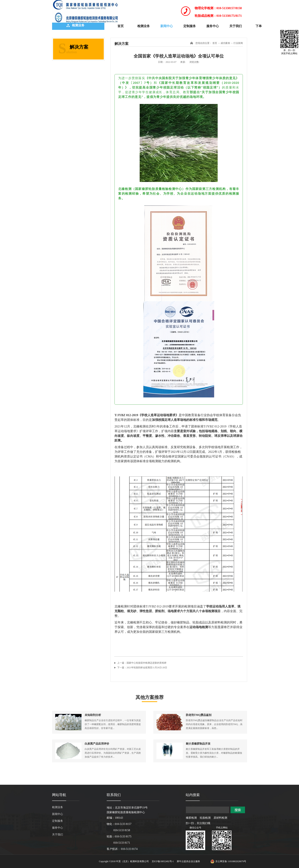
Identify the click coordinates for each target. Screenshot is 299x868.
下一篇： (142, 668)
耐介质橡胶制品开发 (198, 744)
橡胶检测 (191, 818)
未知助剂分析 (93, 715)
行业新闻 (238, 43)
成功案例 (225, 43)
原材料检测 (220, 818)
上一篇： (142, 663)
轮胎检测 (205, 818)
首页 (121, 26)
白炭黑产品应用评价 (97, 744)
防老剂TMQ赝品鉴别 (199, 715)
